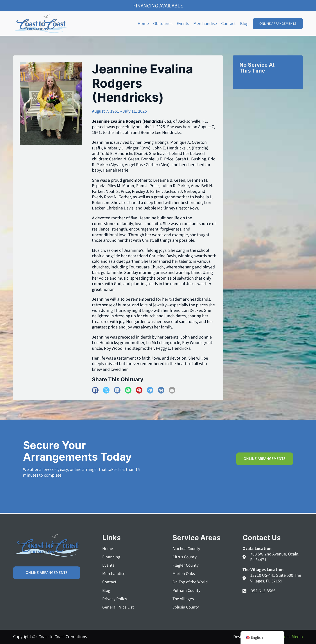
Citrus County (185, 556)
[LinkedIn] (117, 390)
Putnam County (187, 590)
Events (183, 24)
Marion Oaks (184, 573)
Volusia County (186, 607)
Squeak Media (290, 637)
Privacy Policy (115, 599)
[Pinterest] (139, 390)
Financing (111, 556)
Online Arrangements (278, 24)
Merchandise (205, 24)
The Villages (183, 599)
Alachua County (187, 547)
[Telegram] (150, 390)
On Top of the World (191, 581)
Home (143, 24)
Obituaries (163, 24)
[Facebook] (95, 390)
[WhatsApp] (128, 390)
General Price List (118, 607)
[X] (106, 390)
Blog (244, 24)
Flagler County (186, 564)
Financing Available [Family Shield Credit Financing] (158, 6)
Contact (228, 24)
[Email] (172, 390)
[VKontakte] (161, 390)
